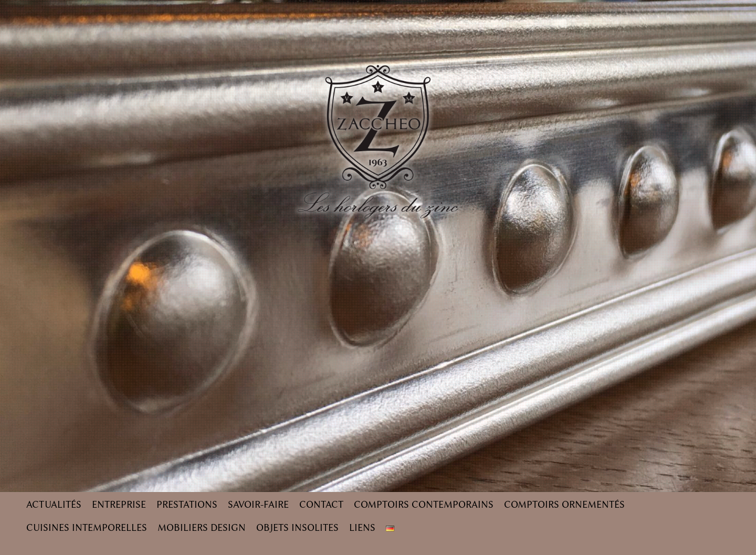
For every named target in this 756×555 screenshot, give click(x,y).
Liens (362, 528)
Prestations (187, 505)
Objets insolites (297, 528)
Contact (321, 505)
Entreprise (119, 505)
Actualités (54, 505)
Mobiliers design (202, 528)
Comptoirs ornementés (564, 505)
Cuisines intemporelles (87, 528)
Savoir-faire (258, 505)
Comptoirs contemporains (424, 505)
